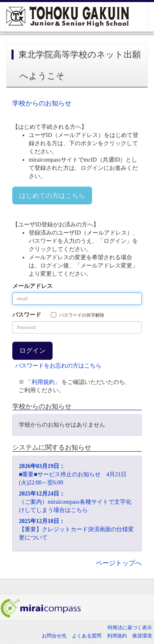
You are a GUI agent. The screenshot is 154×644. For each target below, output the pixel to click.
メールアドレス (32, 286)
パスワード (27, 315)
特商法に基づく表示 (130, 628)
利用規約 (117, 636)
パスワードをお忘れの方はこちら (58, 366)
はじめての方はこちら (52, 195)
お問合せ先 (54, 636)
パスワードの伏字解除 (78, 315)
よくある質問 (87, 636)
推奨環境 (142, 636)
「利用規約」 (43, 382)
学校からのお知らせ (42, 103)
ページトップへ (119, 563)
